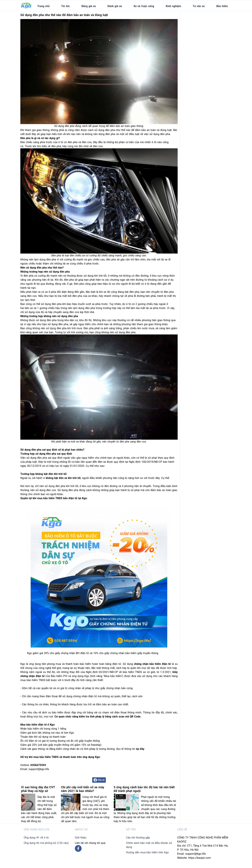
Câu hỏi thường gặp (138, 838)
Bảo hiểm (222, 6)
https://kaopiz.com (200, 858)
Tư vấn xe (199, 6)
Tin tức (66, 6)
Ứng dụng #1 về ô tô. (37, 838)
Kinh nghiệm (173, 6)
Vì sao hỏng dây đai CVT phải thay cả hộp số (38, 789)
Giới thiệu (81, 838)
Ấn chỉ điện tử (29, 741)
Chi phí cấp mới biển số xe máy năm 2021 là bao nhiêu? (82, 789)
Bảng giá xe (89, 6)
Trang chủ (43, 6)
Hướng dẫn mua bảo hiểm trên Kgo (147, 852)
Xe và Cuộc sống (144, 6)
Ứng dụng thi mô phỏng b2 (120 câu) (46, 843)
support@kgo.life (195, 854)
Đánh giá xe (115, 6)
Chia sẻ (99, 780)
